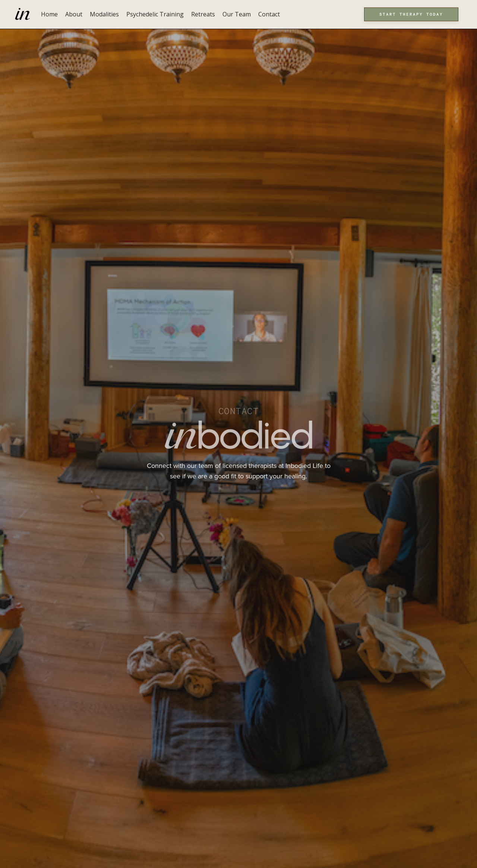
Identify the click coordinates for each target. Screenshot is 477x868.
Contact (269, 14)
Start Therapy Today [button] (411, 14)
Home (49, 14)
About (74, 14)
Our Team (237, 14)
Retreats (203, 14)
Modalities (104, 14)
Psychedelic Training (155, 14)
